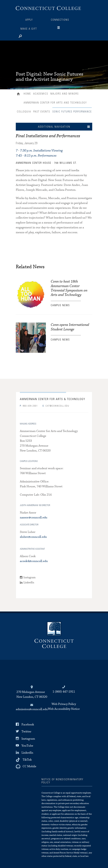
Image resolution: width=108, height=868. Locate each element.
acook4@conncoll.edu (34, 561)
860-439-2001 (29, 406)
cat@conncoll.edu (56, 406)
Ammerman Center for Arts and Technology (55, 103)
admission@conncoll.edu (32, 709)
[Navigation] (61, 28)
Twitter (26, 732)
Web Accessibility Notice (64, 709)
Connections (60, 20)
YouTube (27, 746)
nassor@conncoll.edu (34, 517)
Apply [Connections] (29, 20)
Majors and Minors (65, 94)
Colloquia (24, 112)
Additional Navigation (54, 127)
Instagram (30, 578)
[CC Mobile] (26, 767)
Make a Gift (29, 29)
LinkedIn (29, 583)
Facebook (28, 725)
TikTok (27, 760)
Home (19, 94)
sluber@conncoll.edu (33, 537)
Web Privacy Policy (64, 704)
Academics (41, 94)
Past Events (42, 112)
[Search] (30, 35)
